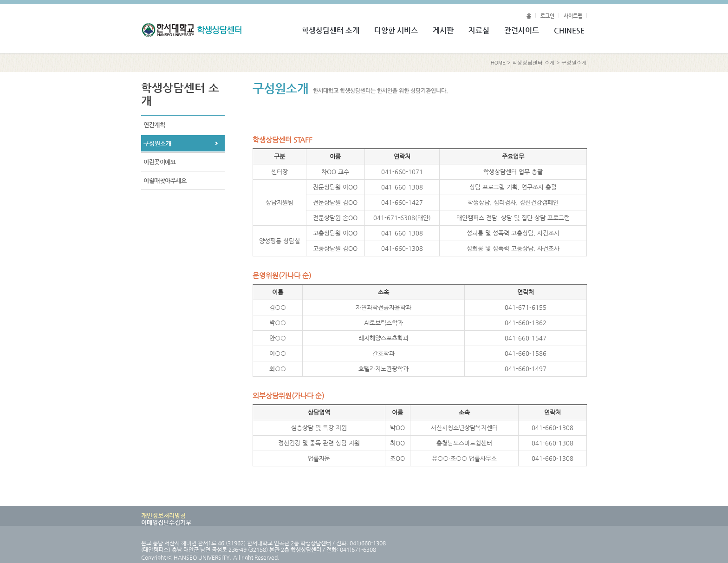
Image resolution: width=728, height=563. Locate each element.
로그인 (547, 16)
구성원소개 (574, 62)
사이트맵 (573, 16)
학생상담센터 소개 (533, 62)
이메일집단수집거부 (166, 522)
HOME (498, 62)
